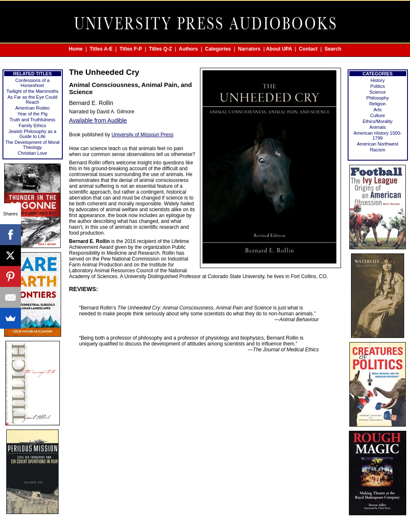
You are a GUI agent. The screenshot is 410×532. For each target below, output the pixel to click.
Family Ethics (32, 125)
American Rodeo (33, 108)
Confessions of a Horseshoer (33, 83)
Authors (188, 49)
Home (76, 49)
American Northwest (378, 144)
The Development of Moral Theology (33, 145)
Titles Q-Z (160, 49)
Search (333, 49)
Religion (378, 104)
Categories (218, 49)
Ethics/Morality (378, 121)
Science (378, 92)
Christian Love (32, 153)
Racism (378, 150)
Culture (378, 115)
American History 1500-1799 (378, 136)
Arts (378, 110)
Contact (308, 49)
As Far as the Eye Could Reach (32, 100)
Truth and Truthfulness (33, 120)
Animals (378, 127)
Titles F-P (131, 49)
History (377, 80)
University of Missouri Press (142, 135)
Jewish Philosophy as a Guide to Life (32, 134)
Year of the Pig (33, 114)
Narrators (249, 49)
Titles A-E (101, 49)
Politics (378, 86)
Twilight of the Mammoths (32, 91)
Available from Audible (98, 120)
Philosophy (378, 98)
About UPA (279, 49)
